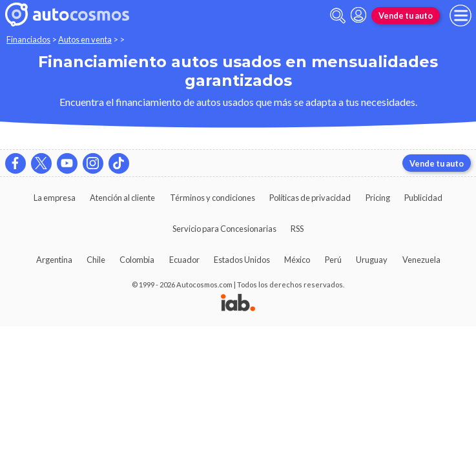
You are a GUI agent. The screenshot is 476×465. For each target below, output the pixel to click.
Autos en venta (85, 39)
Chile (96, 260)
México (297, 260)
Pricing (378, 198)
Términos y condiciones (212, 198)
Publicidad (423, 198)
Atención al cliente (122, 198)
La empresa (55, 198)
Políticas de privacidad (310, 198)
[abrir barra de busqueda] (338, 16)
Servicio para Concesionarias (224, 229)
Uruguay (372, 260)
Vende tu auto (406, 15)
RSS (297, 229)
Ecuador (184, 260)
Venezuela (421, 260)
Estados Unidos (242, 260)
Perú (333, 260)
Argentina (54, 260)
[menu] (460, 15)
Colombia (137, 260)
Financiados (28, 39)
